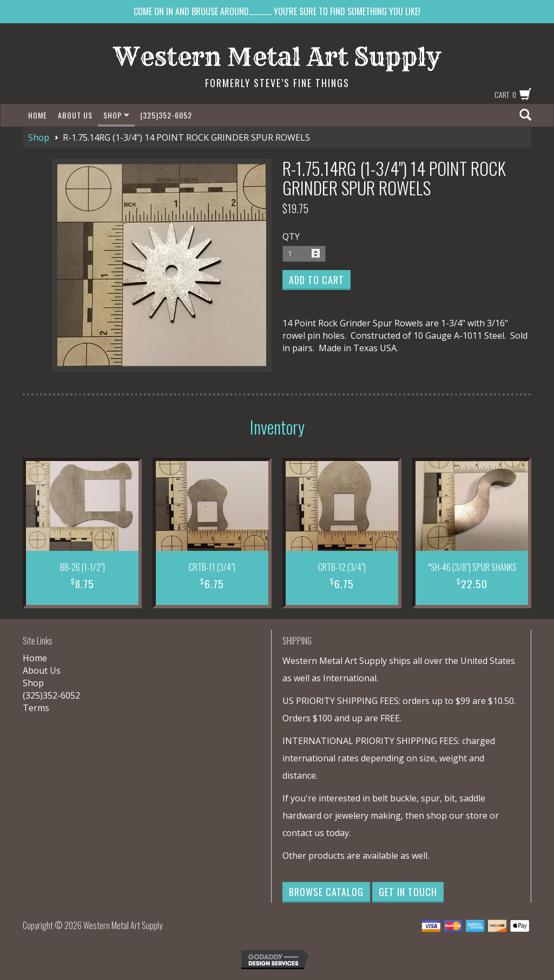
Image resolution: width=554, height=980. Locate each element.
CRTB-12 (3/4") (342, 567)
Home (38, 115)
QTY (291, 236)
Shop (116, 115)
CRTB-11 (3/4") (212, 567)
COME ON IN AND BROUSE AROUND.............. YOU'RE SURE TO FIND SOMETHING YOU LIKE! (277, 11)
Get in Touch (408, 892)
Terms (36, 708)
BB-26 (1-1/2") (83, 567)
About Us (75, 115)
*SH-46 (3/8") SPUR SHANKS (472, 567)
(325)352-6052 (166, 115)
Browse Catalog (326, 892)
